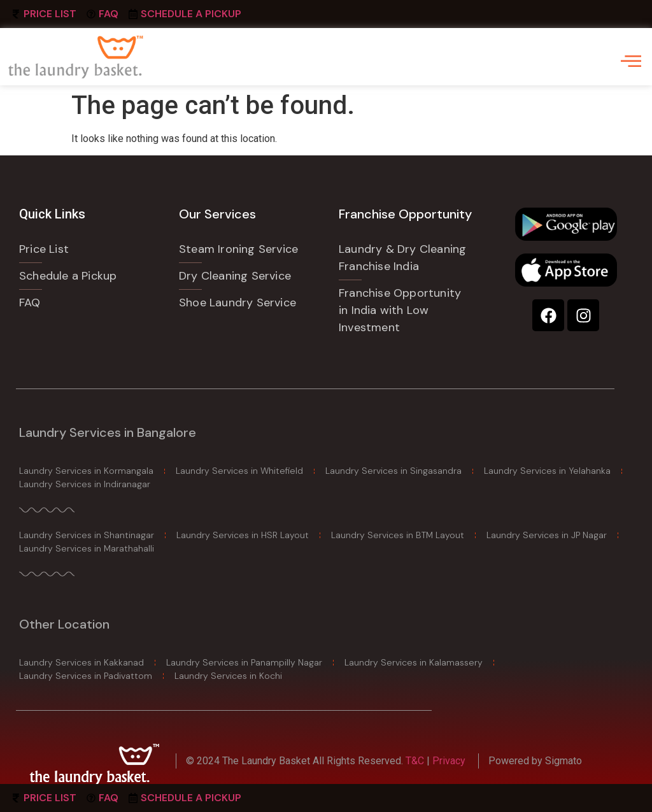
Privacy (449, 761)
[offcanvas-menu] (631, 61)
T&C (416, 761)
